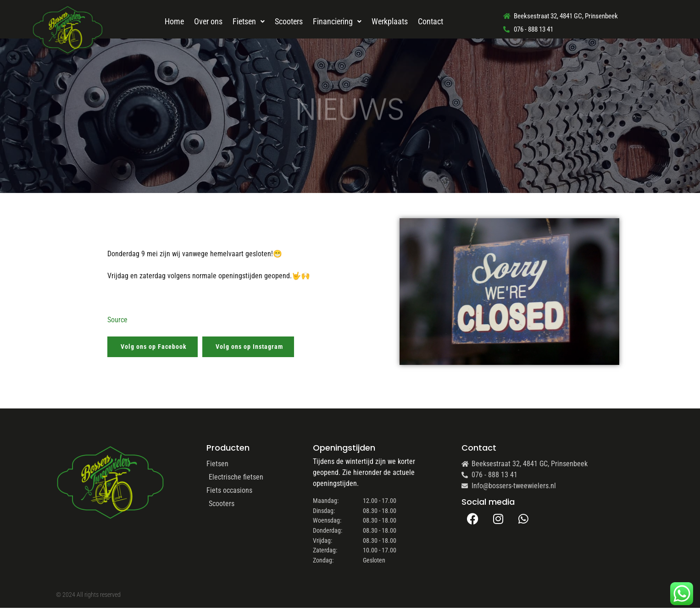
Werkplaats (390, 21)
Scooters (289, 21)
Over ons (208, 21)
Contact (431, 21)
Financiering (337, 21)
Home (174, 21)
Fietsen (249, 21)
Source (117, 320)
